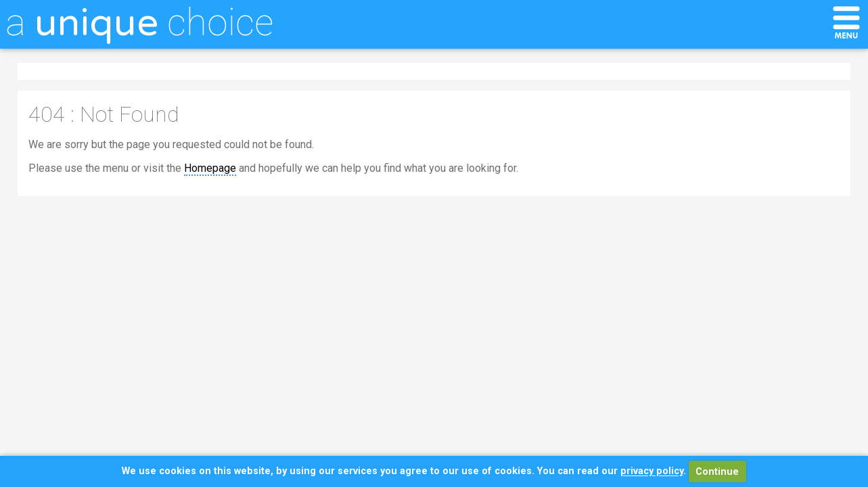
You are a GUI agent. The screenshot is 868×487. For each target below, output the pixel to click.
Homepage (210, 168)
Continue (717, 472)
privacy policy (652, 472)
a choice (139, 22)
